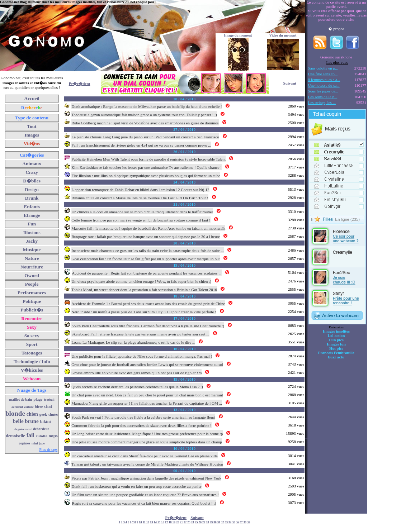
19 (174, 522)
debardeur (41, 429)
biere (39, 407)
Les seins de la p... (323, 97)
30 (215, 522)
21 (181, 522)
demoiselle (15, 436)
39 (249, 522)
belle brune (26, 421)
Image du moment (238, 35)
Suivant (290, 83)
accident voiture (23, 407)
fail (30, 435)
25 (196, 522)
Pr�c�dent (80, 84)
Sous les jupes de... (323, 91)
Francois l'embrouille (336, 353)
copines (24, 443)
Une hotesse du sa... (324, 85)
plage (38, 399)
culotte (42, 436)
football (49, 400)
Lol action (336, 335)
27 (204, 522)
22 (185, 522)
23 (189, 522)
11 (144, 522)
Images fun (336, 344)
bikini (46, 421)
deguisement (23, 429)
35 (233, 522)
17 (166, 522)
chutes (53, 415)
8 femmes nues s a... (324, 80)
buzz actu (336, 357)
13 (151, 522)
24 (193, 522)
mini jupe (38, 443)
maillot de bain (20, 399)
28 (207, 522)
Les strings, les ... (322, 103)
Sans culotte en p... (323, 68)
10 (140, 522)
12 (148, 522)
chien (32, 414)
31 (219, 522)
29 (211, 522)
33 (226, 522)
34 (230, 522)
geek (43, 414)
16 (162, 522)
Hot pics (336, 348)
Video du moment (283, 35)
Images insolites (336, 331)
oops (53, 436)
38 (245, 522)
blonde (15, 413)
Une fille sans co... (323, 74)
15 (159, 522)
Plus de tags (49, 450)
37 (241, 522)
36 (237, 522)
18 (170, 522)
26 (200, 522)
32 (222, 522)
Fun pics (336, 340)
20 (178, 522)
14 (155, 522)
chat (48, 406)
